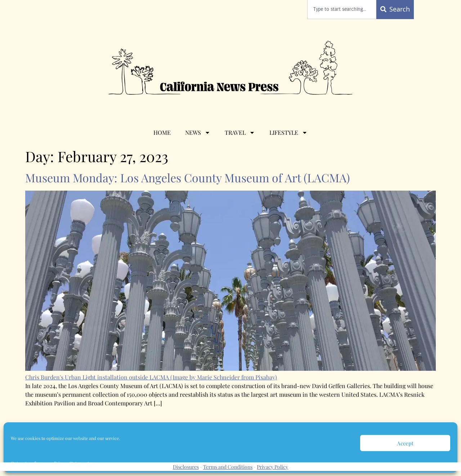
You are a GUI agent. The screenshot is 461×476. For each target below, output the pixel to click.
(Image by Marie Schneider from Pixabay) (224, 377)
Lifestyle (288, 133)
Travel (240, 133)
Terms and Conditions (228, 467)
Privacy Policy (272, 467)
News (198, 133)
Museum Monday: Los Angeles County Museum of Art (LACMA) (189, 177)
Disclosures (186, 467)
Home (162, 132)
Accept (405, 443)
